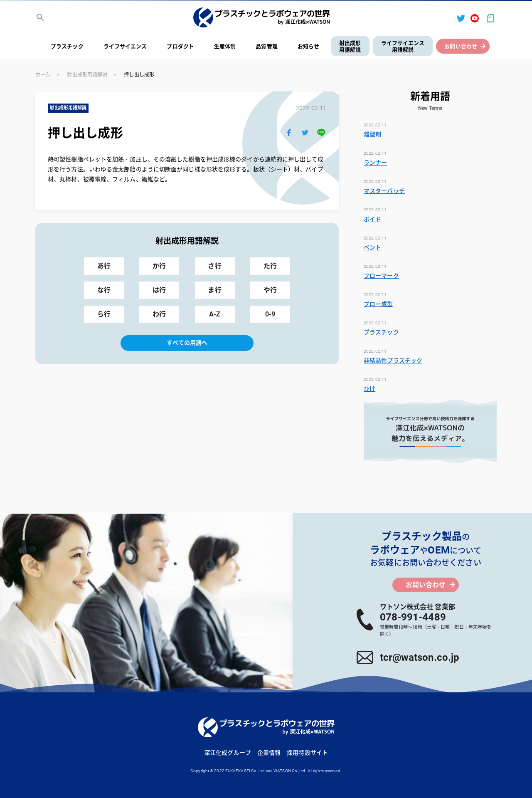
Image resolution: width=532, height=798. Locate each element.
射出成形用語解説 (350, 47)
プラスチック (67, 46)
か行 (159, 266)
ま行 (214, 290)
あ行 (104, 266)
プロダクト (180, 46)
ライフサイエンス (125, 46)
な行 (104, 290)
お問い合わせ (461, 46)
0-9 (270, 314)
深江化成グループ (228, 753)
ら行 (104, 314)
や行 (270, 290)
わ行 (159, 314)
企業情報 (269, 753)
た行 (270, 266)
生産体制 (225, 46)
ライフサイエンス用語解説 (403, 47)
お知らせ (308, 46)
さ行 (214, 266)
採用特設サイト (307, 753)
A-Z (215, 314)
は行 (159, 290)
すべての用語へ (187, 343)
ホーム (43, 75)
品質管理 (266, 46)
